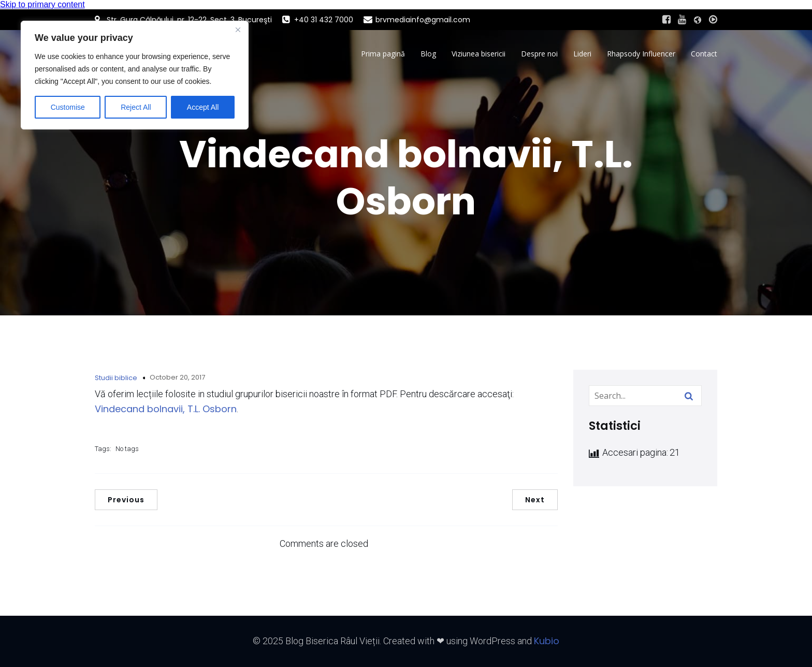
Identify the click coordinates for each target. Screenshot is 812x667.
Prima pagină (383, 54)
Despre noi (539, 54)
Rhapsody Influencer (641, 54)
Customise (68, 107)
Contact (704, 54)
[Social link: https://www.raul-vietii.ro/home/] (698, 20)
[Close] (238, 30)
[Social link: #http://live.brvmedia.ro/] (713, 20)
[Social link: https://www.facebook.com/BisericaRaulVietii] (666, 20)
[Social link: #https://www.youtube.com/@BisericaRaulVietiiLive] (682, 20)
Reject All (136, 107)
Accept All (203, 107)
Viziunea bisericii (479, 54)
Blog (428, 54)
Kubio (547, 641)
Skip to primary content (42, 4)
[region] (135, 75)
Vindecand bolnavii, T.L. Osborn (166, 409)
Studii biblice (116, 378)
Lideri (582, 54)
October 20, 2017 (177, 377)
